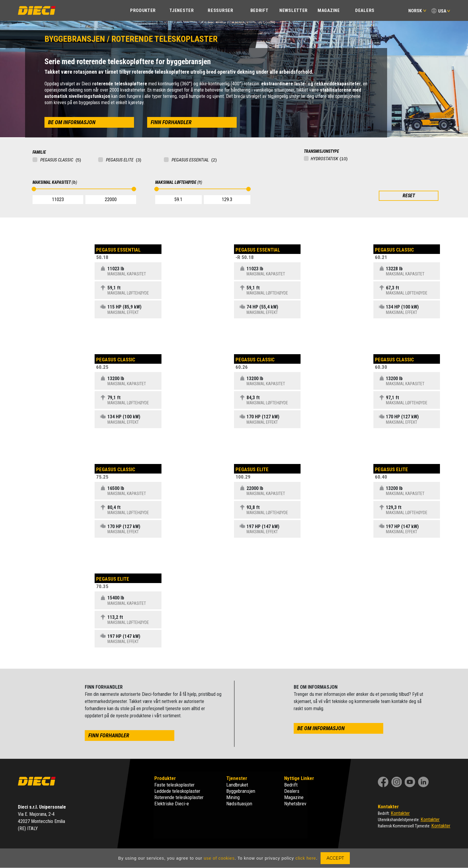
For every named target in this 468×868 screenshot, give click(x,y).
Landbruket (237, 785)
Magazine (329, 10)
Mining (233, 797)
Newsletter (294, 10)
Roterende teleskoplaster (179, 797)
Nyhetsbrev (295, 804)
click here (306, 858)
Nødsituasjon (239, 804)
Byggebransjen (241, 791)
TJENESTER (182, 10)
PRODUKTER (143, 10)
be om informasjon (72, 122)
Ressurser (220, 10)
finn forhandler (171, 122)
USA (442, 11)
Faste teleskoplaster (174, 785)
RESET (409, 196)
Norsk (417, 11)
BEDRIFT (260, 10)
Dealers (365, 10)
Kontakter (400, 813)
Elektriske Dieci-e (172, 804)
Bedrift (291, 785)
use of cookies (219, 858)
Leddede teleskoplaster (177, 791)
